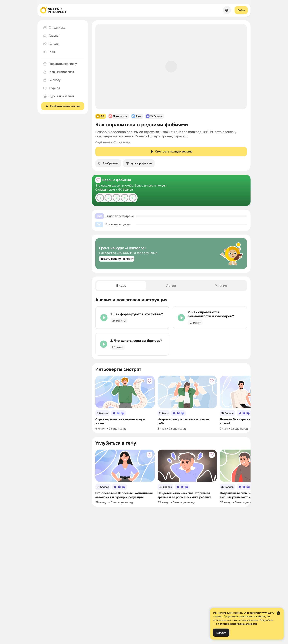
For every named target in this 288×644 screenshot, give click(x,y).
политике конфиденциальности (237, 624)
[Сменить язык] (227, 10)
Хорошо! (221, 633)
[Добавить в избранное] (98, 180)
